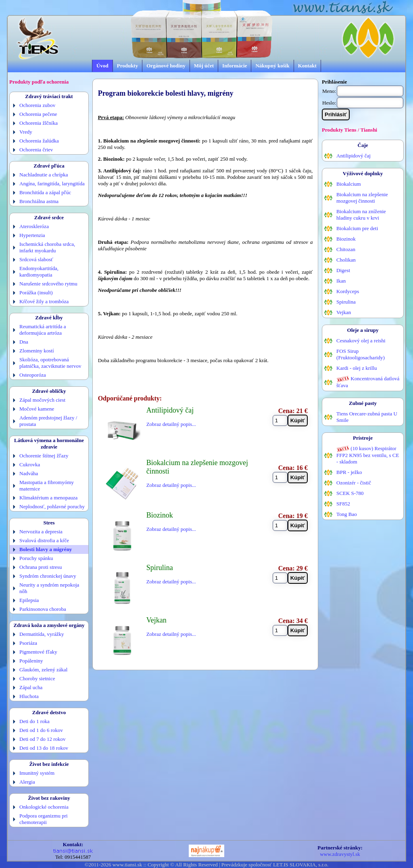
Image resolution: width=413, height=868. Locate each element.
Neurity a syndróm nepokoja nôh (49, 588)
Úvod (102, 66)
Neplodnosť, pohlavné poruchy (52, 506)
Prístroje (363, 438)
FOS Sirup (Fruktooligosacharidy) (361, 354)
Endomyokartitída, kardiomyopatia (39, 272)
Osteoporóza (33, 375)
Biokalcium (349, 184)
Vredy (26, 132)
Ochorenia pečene (38, 114)
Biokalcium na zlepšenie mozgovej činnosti (362, 198)
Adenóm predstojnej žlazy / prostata (48, 421)
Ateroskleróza (34, 226)
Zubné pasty (363, 403)
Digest (343, 270)
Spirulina (346, 302)
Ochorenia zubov (37, 105)
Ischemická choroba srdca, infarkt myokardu (47, 247)
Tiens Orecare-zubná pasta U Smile (367, 417)
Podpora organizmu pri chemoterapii (44, 819)
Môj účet (204, 66)
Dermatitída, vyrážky (42, 634)
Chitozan (346, 249)
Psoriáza (28, 643)
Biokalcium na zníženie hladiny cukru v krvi (361, 215)
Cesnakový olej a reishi (361, 341)
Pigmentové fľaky (38, 652)
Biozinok (346, 239)
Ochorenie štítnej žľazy (44, 456)
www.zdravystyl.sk (340, 854)
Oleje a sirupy (363, 330)
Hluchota (29, 696)
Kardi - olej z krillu (357, 368)
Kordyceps (348, 291)
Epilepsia (29, 600)
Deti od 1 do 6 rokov (41, 730)
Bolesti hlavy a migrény (46, 549)
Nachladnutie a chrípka (44, 175)
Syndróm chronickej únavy (48, 576)
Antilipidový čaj (354, 156)
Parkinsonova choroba (43, 609)
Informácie (235, 66)
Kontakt (307, 66)
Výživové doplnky (363, 173)
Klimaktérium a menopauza (48, 498)
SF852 (343, 504)
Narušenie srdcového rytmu (48, 284)
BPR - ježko (349, 472)
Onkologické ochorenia (44, 807)
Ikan (341, 281)
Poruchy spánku (36, 558)
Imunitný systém (37, 773)
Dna (24, 342)
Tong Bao (347, 514)
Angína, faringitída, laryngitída (52, 183)
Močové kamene (37, 409)
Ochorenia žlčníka (39, 123)
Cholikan (346, 260)
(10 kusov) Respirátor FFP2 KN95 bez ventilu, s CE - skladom (368, 455)
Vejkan (344, 312)
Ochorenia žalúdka (39, 141)
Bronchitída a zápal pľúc (45, 192)
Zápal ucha (31, 687)
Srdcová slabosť (36, 259)
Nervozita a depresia (41, 531)
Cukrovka (30, 464)
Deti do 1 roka (34, 721)
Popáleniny (31, 661)
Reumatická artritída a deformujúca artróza (43, 330)
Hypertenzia (32, 235)
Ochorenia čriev (36, 150)
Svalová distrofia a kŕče (44, 540)
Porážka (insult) (36, 292)
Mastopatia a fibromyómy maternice (47, 485)
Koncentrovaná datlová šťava (368, 382)
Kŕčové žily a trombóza (44, 301)
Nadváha (29, 473)
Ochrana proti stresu (41, 567)
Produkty (128, 66)
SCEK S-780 (350, 493)
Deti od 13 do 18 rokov (44, 748)
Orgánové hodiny (166, 66)
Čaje (363, 145)
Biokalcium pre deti (357, 228)
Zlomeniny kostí (37, 351)
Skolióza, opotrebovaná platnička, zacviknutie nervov (50, 363)
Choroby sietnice (37, 678)
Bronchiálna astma (39, 201)
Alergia (27, 782)
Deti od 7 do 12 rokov (42, 739)
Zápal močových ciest (42, 400)
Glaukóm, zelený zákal (43, 670)
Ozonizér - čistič (354, 483)
